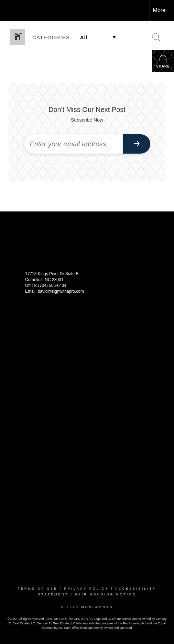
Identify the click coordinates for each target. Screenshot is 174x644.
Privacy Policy (86, 589)
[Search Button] (156, 37)
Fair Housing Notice (106, 594)
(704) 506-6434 (52, 285)
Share (163, 61)
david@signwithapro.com (61, 291)
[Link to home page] (11, 10)
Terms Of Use (38, 589)
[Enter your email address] (73, 144)
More (159, 10)
